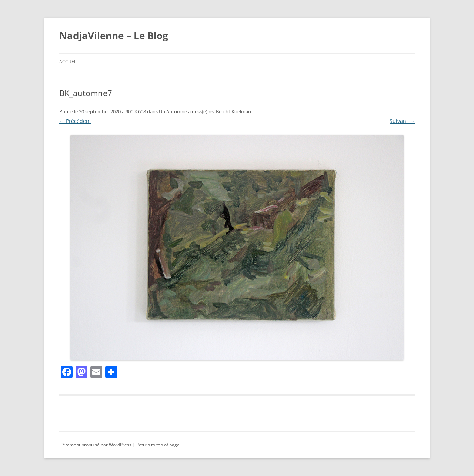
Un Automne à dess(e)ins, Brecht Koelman (205, 111)
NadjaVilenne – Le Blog (114, 36)
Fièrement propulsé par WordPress (95, 445)
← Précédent (75, 121)
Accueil (68, 62)
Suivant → (402, 121)
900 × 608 (136, 111)
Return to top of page (158, 445)
